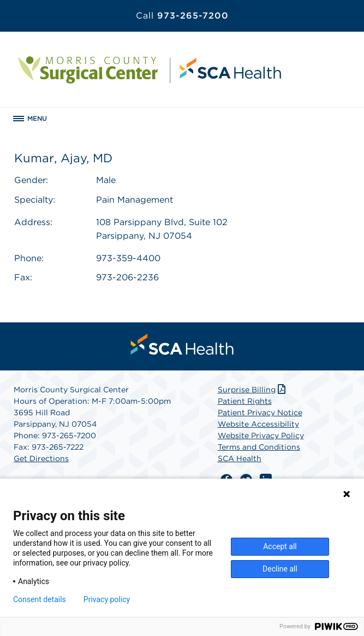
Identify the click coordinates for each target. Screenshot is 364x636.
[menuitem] (182, 344)
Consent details (40, 599)
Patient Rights (245, 401)
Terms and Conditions (259, 447)
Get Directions (41, 458)
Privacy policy (107, 599)
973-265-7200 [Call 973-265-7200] (182, 16)
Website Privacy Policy (261, 435)
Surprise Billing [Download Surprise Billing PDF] (253, 390)
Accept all (280, 546)
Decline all (280, 569)
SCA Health (240, 458)
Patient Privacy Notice (260, 413)
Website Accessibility (258, 424)
